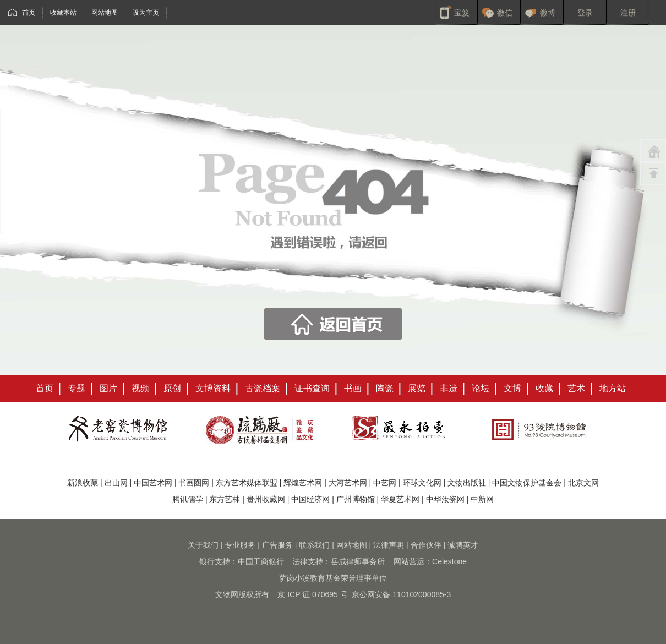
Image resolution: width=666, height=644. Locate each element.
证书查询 (312, 388)
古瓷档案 (263, 388)
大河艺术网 (348, 483)
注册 (628, 13)
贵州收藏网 (266, 499)
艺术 (576, 388)
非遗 (449, 388)
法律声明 (389, 545)
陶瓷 (385, 388)
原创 (172, 388)
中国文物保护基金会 (527, 483)
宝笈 (462, 13)
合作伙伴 (426, 545)
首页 (29, 13)
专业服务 (240, 545)
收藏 (544, 388)
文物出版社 (467, 483)
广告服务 (277, 545)
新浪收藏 (83, 483)
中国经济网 (310, 499)
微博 (548, 13)
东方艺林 (225, 499)
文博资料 (213, 388)
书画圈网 (194, 483)
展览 (417, 388)
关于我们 (203, 545)
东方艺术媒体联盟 (247, 483)
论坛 (481, 388)
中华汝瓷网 (445, 499)
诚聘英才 (463, 545)
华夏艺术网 (400, 499)
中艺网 (385, 483)
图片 (108, 388)
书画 (353, 388)
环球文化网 (422, 483)
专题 (77, 388)
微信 (505, 13)
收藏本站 (63, 13)
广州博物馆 (356, 499)
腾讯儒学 (188, 499)
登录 (585, 13)
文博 (512, 388)
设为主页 (146, 13)
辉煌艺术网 (303, 483)
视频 (140, 388)
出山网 (116, 483)
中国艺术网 (153, 483)
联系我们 (314, 545)
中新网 (482, 499)
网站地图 (105, 13)
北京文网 (583, 483)
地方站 (613, 388)
